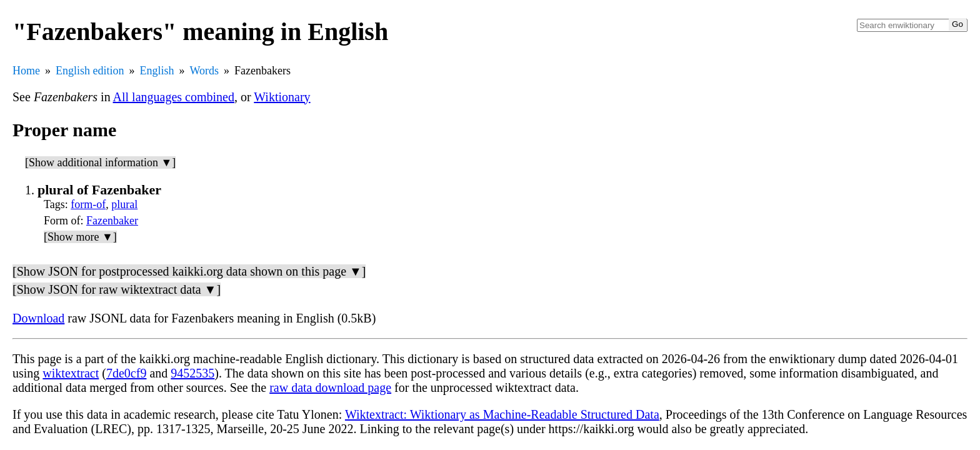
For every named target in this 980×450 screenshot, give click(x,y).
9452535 (192, 373)
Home (26, 71)
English (157, 71)
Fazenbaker (112, 221)
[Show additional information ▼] (100, 162)
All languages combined (174, 97)
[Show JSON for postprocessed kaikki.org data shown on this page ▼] (189, 271)
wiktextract (71, 373)
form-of (88, 204)
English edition (90, 71)
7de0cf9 (126, 373)
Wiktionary (282, 97)
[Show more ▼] (80, 237)
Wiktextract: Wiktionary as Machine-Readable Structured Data (502, 414)
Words (205, 71)
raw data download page (330, 387)
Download (38, 318)
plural (124, 204)
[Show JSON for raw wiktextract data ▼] (117, 289)
